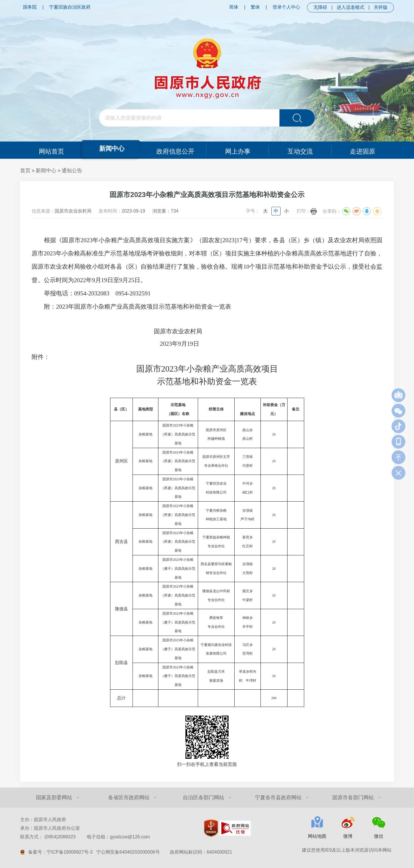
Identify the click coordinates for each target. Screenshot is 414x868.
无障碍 (320, 7)
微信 (379, 836)
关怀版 (381, 7)
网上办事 (238, 150)
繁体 (255, 7)
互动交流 (300, 150)
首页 (25, 171)
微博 (348, 836)
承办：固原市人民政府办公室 (50, 828)
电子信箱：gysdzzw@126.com (118, 837)
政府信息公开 (175, 150)
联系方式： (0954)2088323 (85, 837)
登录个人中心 (286, 7)
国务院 (30, 7)
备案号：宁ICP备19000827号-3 (60, 852)
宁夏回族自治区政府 (70, 7)
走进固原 (363, 150)
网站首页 (51, 150)
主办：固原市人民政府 (43, 820)
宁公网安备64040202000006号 (128, 852)
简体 (234, 7)
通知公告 (72, 171)
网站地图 (317, 836)
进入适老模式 (350, 7)
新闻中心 (112, 148)
